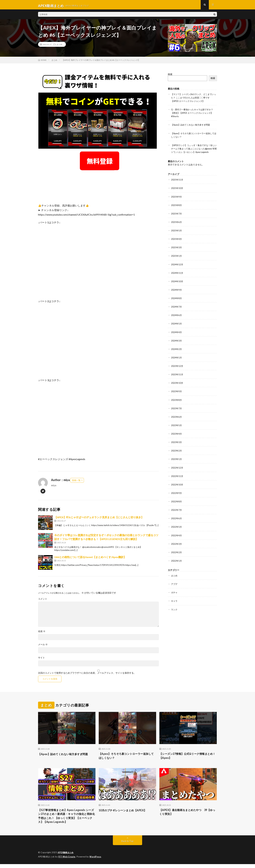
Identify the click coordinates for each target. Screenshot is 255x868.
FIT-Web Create (67, 861)
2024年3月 (177, 345)
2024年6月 (177, 320)
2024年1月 (177, 362)
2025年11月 (177, 185)
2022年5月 (177, 531)
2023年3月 (177, 447)
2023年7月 (177, 413)
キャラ (174, 605)
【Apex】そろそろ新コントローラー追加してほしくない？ (126, 758)
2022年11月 (177, 480)
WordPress (96, 861)
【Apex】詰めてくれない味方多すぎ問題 (192, 126)
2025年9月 (177, 202)
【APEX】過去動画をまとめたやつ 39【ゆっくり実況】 (186, 815)
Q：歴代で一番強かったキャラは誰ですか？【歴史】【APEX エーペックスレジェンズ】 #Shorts (194, 115)
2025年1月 (177, 261)
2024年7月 (177, 311)
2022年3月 (177, 548)
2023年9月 (177, 396)
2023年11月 (177, 379)
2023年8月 (177, 404)
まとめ (59, 46)
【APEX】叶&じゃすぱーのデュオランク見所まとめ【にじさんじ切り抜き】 (99, 519)
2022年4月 (177, 539)
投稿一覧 (76, 482)
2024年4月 (177, 337)
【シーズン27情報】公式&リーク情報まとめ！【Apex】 (188, 758)
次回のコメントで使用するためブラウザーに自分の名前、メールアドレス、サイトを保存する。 (87, 675)
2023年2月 (177, 455)
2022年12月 (177, 472)
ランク (174, 613)
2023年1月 (177, 463)
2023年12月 (177, 370)
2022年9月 (177, 497)
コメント (43, 601)
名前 (42, 633)
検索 (170, 76)
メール (43, 646)
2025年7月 (177, 218)
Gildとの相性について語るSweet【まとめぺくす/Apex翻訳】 (90, 559)
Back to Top (128, 845)
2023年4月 (177, 438)
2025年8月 (177, 210)
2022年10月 (177, 489)
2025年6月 (177, 227)
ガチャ (174, 596)
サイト (41, 659)
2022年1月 (177, 565)
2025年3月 (177, 252)
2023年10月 (177, 387)
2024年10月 (177, 286)
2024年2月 (177, 354)
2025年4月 (177, 244)
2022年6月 (177, 523)
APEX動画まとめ (66, 857)
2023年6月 (177, 421)
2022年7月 (177, 514)
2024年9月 (177, 294)
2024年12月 (177, 269)
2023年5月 (177, 430)
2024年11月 (177, 278)
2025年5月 (177, 235)
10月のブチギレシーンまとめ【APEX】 (125, 813)
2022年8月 (177, 506)
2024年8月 (177, 303)
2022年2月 (177, 556)
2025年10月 (177, 193)
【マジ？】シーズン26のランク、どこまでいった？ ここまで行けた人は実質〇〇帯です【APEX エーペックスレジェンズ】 (194, 99)
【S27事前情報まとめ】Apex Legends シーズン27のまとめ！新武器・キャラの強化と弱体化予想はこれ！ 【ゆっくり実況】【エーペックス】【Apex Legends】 (66, 819)
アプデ (174, 588)
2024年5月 (177, 328)
